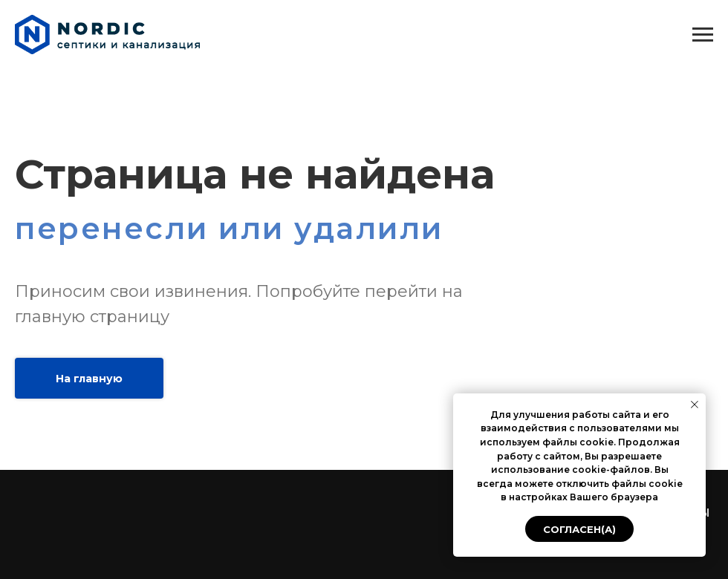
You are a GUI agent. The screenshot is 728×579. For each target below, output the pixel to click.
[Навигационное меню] (703, 35)
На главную (89, 379)
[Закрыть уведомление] (695, 405)
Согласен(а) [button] (579, 529)
